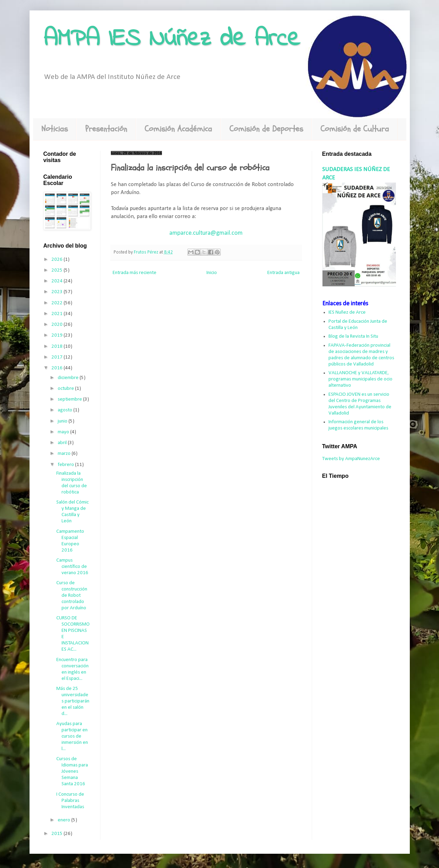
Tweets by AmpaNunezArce (351, 459)
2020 (58, 325)
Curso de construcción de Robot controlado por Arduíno (72, 596)
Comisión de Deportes (266, 129)
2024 (58, 281)
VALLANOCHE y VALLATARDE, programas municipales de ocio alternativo (360, 379)
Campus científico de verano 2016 (72, 567)
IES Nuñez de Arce (347, 312)
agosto (66, 410)
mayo (64, 432)
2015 (58, 834)
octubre (66, 389)
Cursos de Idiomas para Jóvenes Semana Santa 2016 (72, 771)
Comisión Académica (178, 129)
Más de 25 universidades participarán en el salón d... (73, 701)
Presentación (106, 129)
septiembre (70, 399)
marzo (65, 454)
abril (63, 443)
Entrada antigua (283, 273)
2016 (58, 368)
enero (64, 820)
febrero (66, 465)
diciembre (69, 378)
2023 (58, 292)
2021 (58, 314)
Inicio (212, 273)
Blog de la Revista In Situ (353, 336)
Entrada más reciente (135, 273)
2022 (58, 303)
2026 (58, 260)
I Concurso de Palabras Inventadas (70, 801)
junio (63, 421)
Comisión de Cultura (355, 129)
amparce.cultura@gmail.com (206, 233)
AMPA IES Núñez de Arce (172, 39)
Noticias (55, 129)
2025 (58, 270)
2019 (58, 335)
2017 (58, 357)
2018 (58, 347)
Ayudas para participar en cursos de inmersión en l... (72, 736)
